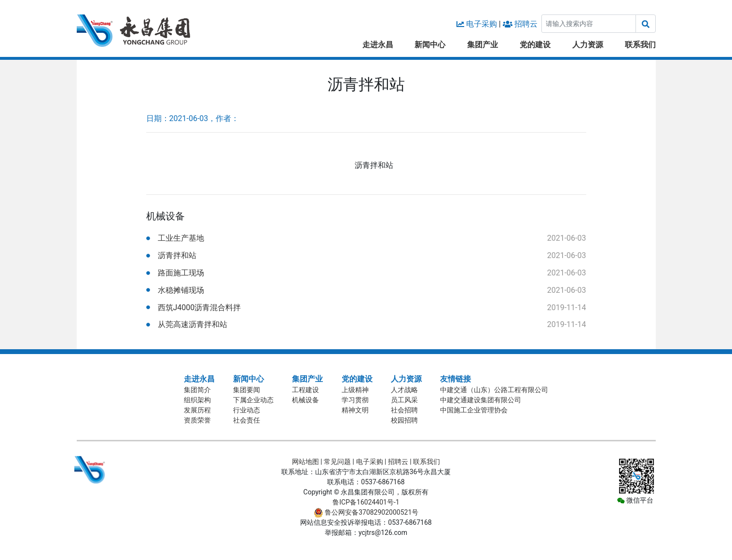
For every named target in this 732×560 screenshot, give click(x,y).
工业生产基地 (181, 238)
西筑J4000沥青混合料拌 (200, 307)
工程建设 (305, 390)
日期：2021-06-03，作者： (193, 118)
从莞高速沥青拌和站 (193, 324)
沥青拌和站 (177, 255)
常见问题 (337, 462)
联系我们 (640, 45)
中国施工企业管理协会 (474, 410)
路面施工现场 (181, 273)
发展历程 (197, 410)
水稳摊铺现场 (181, 290)
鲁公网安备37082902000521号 (366, 512)
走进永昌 (378, 45)
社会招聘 (404, 410)
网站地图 (305, 462)
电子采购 (482, 24)
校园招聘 (404, 420)
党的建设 (535, 45)
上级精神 (355, 390)
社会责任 (247, 420)
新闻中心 (430, 45)
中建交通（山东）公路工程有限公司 (494, 390)
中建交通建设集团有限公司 (481, 400)
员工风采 (404, 400)
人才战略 (404, 390)
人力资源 (588, 45)
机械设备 (305, 400)
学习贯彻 (355, 400)
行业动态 (247, 410)
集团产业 (483, 45)
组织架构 (197, 400)
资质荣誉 (197, 420)
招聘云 (526, 24)
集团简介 (197, 390)
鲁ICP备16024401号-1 (366, 502)
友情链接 (456, 379)
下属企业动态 (253, 400)
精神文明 (355, 410)
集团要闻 (247, 390)
